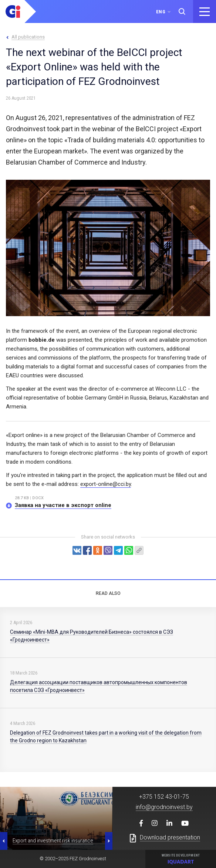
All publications (28, 37)
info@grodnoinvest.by (164, 807)
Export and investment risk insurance (53, 841)
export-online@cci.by (106, 484)
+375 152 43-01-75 (164, 797)
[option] (56, 818)
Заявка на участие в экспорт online (63, 505)
